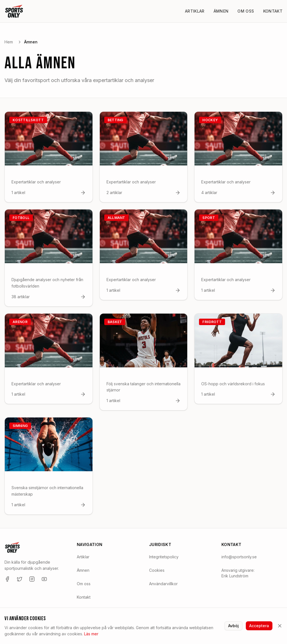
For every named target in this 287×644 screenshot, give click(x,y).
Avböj (233, 626)
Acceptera (259, 626)
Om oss (246, 11)
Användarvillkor (163, 584)
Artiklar (195, 11)
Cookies (157, 570)
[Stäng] (280, 626)
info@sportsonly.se (239, 557)
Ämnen (221, 11)
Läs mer (91, 634)
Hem (9, 42)
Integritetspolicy (164, 557)
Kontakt (273, 11)
